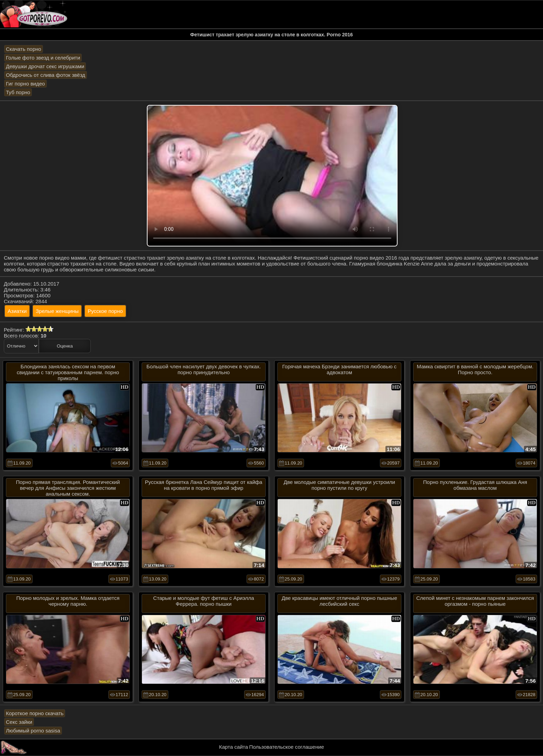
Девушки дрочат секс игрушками (45, 66)
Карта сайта (234, 747)
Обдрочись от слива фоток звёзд (46, 75)
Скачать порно (24, 49)
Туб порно (18, 92)
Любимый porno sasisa (33, 731)
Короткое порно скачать (35, 713)
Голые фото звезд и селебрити (43, 58)
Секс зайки (19, 722)
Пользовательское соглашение (286, 747)
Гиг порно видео (25, 84)
